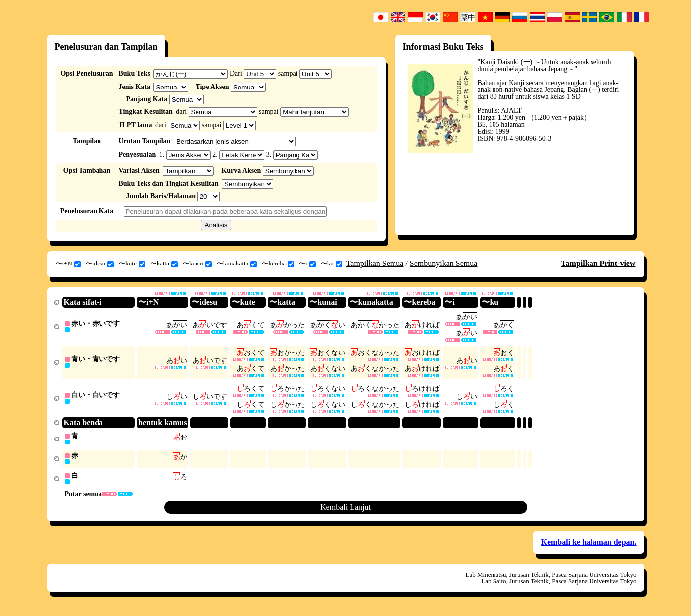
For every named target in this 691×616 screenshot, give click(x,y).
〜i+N (68, 264)
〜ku (332, 264)
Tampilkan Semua (375, 263)
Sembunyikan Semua (444, 263)
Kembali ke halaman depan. (589, 547)
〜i (307, 264)
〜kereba (278, 264)
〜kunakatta (237, 264)
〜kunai (197, 264)
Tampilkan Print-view (598, 263)
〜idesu (100, 264)
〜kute (132, 264)
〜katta (164, 264)
